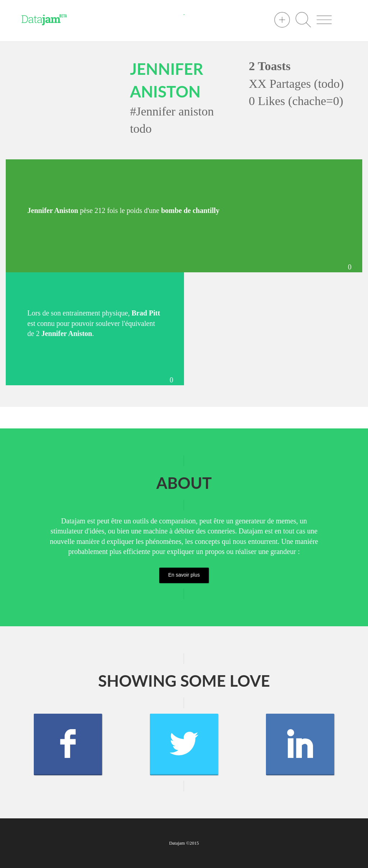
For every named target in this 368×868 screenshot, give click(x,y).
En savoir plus (184, 575)
